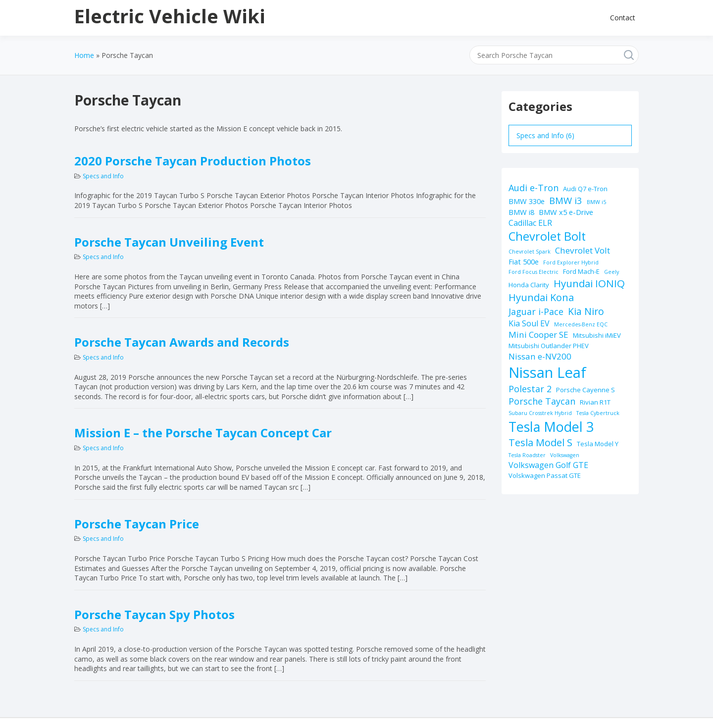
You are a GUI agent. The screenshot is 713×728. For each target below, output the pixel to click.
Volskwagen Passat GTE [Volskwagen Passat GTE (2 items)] (545, 475)
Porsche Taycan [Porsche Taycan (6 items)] (542, 401)
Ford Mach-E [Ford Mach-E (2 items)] (581, 271)
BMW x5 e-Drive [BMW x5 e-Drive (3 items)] (566, 212)
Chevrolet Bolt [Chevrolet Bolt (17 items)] (547, 236)
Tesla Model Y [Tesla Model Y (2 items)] (598, 444)
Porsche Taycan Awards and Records (182, 342)
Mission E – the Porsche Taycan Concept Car (203, 433)
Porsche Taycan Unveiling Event (169, 242)
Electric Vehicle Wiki (170, 16)
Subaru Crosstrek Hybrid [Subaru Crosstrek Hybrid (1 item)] (540, 413)
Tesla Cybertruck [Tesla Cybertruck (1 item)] (598, 413)
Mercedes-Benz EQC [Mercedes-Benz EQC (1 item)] (581, 324)
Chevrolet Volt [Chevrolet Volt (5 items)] (583, 250)
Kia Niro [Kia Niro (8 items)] (586, 311)
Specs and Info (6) (545, 135)
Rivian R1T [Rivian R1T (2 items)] (595, 402)
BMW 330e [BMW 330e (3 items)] (527, 201)
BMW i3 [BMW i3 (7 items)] (566, 200)
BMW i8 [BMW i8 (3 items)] (521, 212)
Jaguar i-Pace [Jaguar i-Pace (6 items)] (536, 312)
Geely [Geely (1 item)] (611, 272)
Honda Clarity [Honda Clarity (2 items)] (529, 285)
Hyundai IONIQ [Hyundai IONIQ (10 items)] (589, 283)
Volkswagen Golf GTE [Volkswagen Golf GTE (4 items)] (548, 465)
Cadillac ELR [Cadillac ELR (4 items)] (530, 223)
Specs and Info (103, 176)
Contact (623, 18)
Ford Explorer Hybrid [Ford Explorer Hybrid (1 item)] (571, 262)
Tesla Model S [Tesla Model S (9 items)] (540, 442)
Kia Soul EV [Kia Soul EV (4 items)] (529, 323)
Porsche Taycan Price (137, 524)
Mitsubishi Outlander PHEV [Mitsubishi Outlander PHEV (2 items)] (549, 346)
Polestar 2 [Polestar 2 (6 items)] (530, 389)
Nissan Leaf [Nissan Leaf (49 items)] (547, 372)
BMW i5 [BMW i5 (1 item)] (596, 202)
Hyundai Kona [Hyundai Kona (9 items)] (541, 297)
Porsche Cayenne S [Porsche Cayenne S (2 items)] (586, 390)
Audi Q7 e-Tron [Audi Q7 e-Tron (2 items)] (585, 189)
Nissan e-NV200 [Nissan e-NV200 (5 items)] (540, 356)
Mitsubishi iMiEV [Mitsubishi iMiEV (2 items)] (597, 335)
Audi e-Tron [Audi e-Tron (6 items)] (534, 188)
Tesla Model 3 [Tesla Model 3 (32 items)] (551, 427)
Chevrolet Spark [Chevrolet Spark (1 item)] (530, 252)
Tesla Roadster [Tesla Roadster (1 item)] (527, 455)
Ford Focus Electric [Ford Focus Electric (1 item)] (534, 272)
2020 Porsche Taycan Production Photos (193, 161)
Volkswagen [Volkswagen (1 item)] (565, 455)
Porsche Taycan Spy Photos (154, 614)
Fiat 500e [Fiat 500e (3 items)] (524, 261)
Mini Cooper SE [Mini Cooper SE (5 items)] (538, 335)
